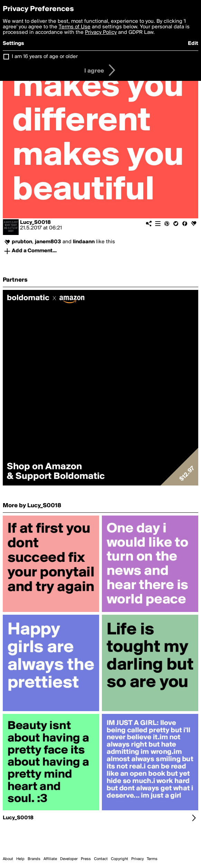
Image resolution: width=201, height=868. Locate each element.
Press (86, 859)
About (8, 859)
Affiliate (50, 859)
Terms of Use (75, 27)
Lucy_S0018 (35, 223)
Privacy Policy (101, 32)
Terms (152, 859)
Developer (69, 859)
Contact (101, 859)
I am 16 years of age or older (45, 57)
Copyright (119, 859)
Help (20, 859)
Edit (193, 44)
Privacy (137, 859)
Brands (34, 859)
